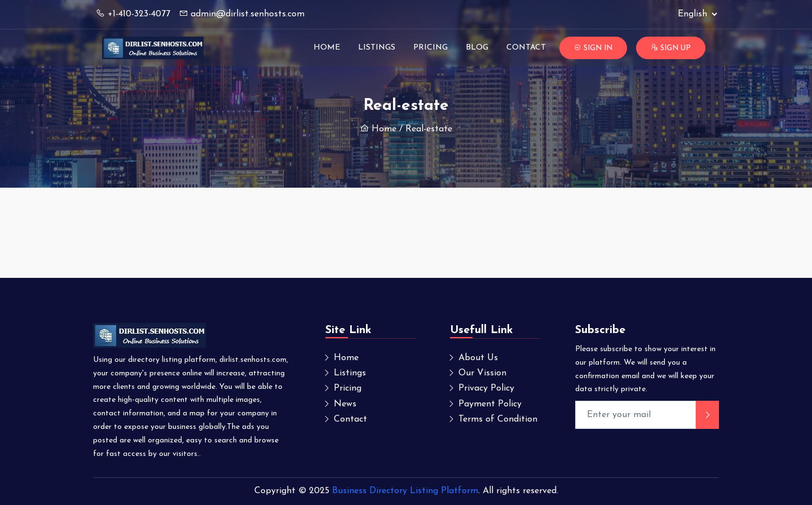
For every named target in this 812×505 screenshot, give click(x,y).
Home (327, 48)
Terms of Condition (498, 419)
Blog (477, 48)
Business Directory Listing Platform (405, 491)
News (345, 404)
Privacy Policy (486, 388)
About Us (478, 358)
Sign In (593, 48)
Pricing (431, 48)
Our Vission (482, 373)
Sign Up (671, 48)
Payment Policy (490, 404)
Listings (377, 48)
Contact (526, 48)
